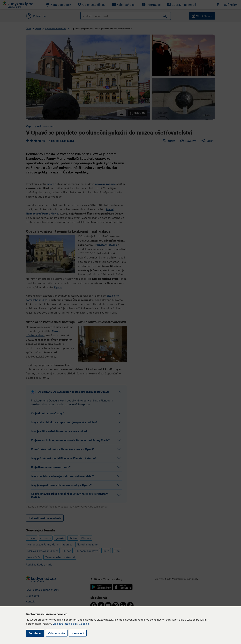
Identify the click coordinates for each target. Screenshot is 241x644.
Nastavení (78, 633)
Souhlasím (35, 633)
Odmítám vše (57, 633)
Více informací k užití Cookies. (71, 624)
